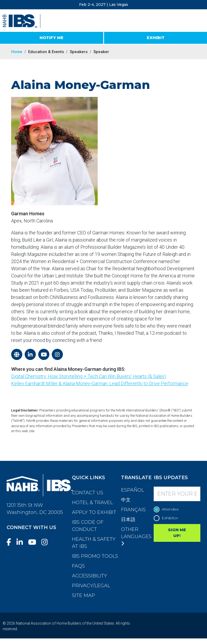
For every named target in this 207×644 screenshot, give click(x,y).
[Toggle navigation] (198, 21)
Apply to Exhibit (94, 512)
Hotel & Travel (92, 503)
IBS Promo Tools (95, 556)
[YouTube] (34, 542)
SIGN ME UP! (177, 533)
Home (17, 52)
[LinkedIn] (22, 542)
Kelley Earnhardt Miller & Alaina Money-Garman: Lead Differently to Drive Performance (100, 383)
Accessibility (89, 576)
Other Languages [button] (136, 536)
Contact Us (88, 493)
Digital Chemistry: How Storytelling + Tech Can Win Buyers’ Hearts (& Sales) (89, 376)
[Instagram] (47, 542)
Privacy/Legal (91, 586)
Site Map (83, 595)
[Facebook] (11, 542)
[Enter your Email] (177, 494)
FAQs (78, 566)
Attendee (168, 509)
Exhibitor (167, 518)
